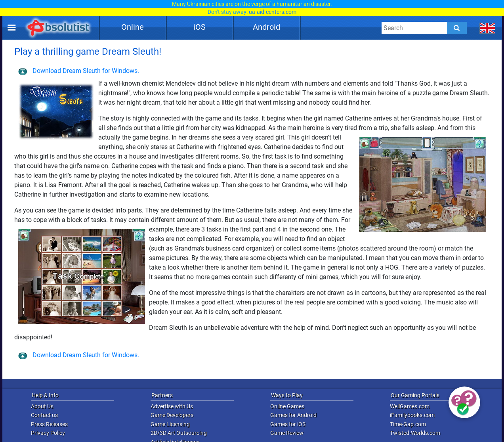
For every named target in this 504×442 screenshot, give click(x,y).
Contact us (44, 415)
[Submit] (457, 28)
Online (133, 27)
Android (266, 27)
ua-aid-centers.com (273, 12)
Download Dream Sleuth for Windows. (79, 71)
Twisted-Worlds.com (415, 433)
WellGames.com (410, 406)
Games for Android (293, 415)
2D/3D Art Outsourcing (179, 433)
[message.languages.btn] (488, 28)
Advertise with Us (172, 406)
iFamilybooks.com (412, 415)
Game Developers (172, 415)
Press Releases (49, 424)
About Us (42, 406)
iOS (199, 27)
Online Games (287, 406)
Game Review (287, 433)
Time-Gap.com (408, 424)
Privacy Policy (48, 433)
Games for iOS (288, 424)
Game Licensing (170, 424)
